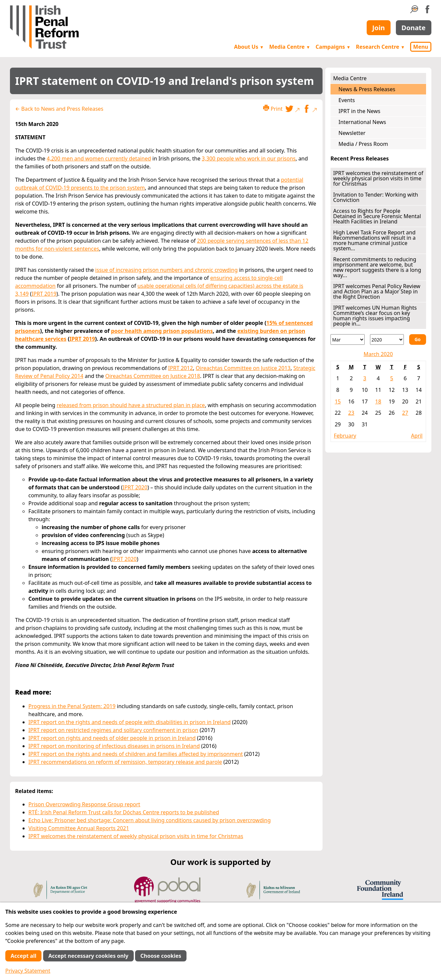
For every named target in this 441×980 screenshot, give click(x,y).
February (345, 436)
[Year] (387, 339)
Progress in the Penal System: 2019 (72, 706)
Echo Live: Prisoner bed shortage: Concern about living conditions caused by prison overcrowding (150, 820)
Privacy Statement (28, 971)
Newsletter (352, 133)
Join (379, 28)
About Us (249, 47)
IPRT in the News (359, 111)
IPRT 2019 (44, 294)
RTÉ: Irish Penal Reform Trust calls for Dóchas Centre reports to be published (124, 812)
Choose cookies (161, 956)
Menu (421, 47)
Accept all (23, 956)
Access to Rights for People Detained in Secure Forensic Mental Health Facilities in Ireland (377, 216)
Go (417, 339)
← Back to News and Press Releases (59, 109)
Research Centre (380, 47)
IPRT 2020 (135, 487)
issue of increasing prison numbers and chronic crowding (166, 270)
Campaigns (333, 47)
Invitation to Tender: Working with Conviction (376, 197)
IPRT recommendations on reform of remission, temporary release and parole (125, 762)
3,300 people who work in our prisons (249, 158)
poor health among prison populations (162, 331)
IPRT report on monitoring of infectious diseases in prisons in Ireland (114, 746)
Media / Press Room (363, 144)
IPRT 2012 (181, 368)
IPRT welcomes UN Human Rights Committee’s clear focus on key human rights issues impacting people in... (375, 316)
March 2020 (378, 354)
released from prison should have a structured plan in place (131, 405)
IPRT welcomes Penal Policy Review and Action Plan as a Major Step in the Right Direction (377, 291)
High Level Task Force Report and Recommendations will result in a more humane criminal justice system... (374, 240)
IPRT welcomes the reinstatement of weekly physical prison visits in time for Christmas (136, 836)
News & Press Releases (367, 89)
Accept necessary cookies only (88, 956)
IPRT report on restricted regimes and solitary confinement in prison (113, 730)
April (417, 436)
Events (347, 100)
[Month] (348, 339)
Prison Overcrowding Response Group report (84, 804)
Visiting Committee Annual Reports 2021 (79, 828)
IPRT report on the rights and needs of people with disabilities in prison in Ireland (130, 722)
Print (273, 109)
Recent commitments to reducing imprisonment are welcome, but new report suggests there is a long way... (377, 267)
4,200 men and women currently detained (99, 158)
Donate (414, 28)
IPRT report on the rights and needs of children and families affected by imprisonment (136, 754)
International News (362, 122)
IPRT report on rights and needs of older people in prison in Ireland (112, 738)
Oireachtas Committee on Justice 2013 (243, 368)
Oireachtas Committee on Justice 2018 (153, 376)
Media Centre (290, 47)
